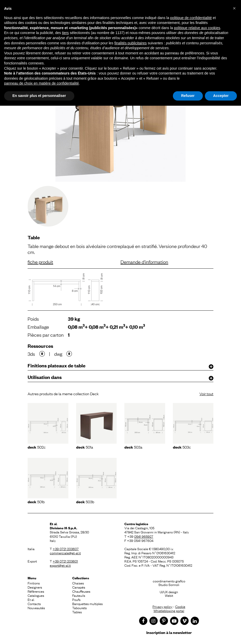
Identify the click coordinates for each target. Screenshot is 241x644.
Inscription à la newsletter (169, 632)
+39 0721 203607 (66, 549)
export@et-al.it (60, 565)
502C (37, 447)
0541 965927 (144, 536)
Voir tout (206, 393)
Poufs (76, 599)
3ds (31, 354)
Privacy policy (162, 606)
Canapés (79, 587)
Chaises (78, 583)
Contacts (34, 604)
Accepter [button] (221, 96)
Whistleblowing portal (169, 610)
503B (85, 501)
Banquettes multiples (87, 604)
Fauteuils (79, 595)
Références (36, 591)
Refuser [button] (188, 96)
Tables (77, 612)
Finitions (34, 583)
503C (182, 447)
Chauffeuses (81, 591)
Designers (35, 587)
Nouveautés (36, 608)
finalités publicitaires (130, 43)
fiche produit (40, 262)
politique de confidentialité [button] (191, 18)
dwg (58, 354)
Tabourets (79, 608)
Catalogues (36, 595)
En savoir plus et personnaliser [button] (39, 96)
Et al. (31, 599)
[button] (234, 8)
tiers (65, 33)
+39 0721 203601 (65, 561)
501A (85, 447)
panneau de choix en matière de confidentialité (42, 83)
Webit (169, 595)
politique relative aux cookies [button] (197, 28)
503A (133, 447)
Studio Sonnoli (169, 584)
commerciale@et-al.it (65, 553)
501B (36, 501)
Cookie (180, 606)
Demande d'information (144, 262)
